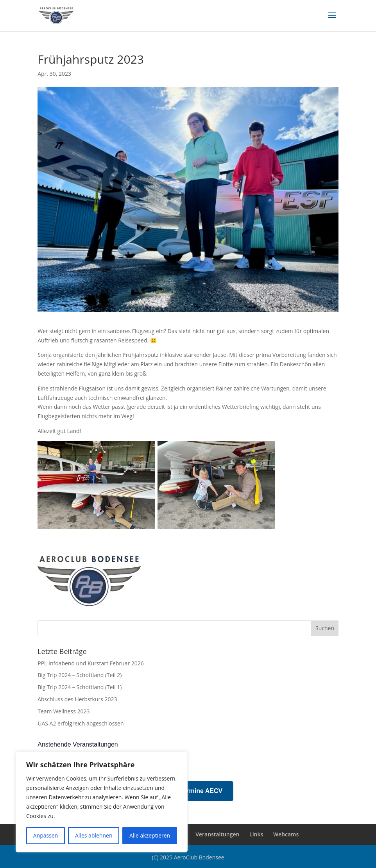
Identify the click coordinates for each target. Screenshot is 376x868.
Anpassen (46, 835)
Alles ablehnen (94, 835)
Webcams (286, 834)
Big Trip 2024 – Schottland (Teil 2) (80, 675)
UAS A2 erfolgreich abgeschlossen (81, 723)
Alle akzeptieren (150, 835)
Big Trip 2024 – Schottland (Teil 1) (80, 687)
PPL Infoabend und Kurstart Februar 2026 (91, 663)
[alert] (188, 764)
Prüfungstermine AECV (188, 791)
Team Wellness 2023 (64, 711)
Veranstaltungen (217, 834)
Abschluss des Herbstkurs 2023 (77, 699)
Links (256, 834)
